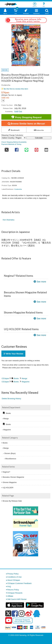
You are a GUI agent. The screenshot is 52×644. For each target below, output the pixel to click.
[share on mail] (46, 149)
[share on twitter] (7, 149)
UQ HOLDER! (8, 488)
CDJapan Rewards (15, 593)
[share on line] (27, 149)
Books (16, 378)
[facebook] (15, 613)
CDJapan (5, 378)
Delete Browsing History (11, 399)
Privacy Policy (13, 574)
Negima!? (6, 472)
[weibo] (29, 613)
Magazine (26, 382)
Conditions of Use (14, 577)
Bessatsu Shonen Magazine (13, 477)
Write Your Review (13, 354)
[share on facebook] (17, 149)
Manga (24, 378)
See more (41, 282)
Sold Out (18, 112)
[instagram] (22, 613)
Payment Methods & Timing (11, 144)
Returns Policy (13, 590)
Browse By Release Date (12, 501)
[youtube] (9, 621)
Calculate (39, 138)
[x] (8, 614)
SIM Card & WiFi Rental (17, 599)
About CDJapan (14, 580)
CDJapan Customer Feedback (19, 583)
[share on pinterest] (36, 149)
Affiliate (10, 596)
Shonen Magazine (10, 482)
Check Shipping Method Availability (14, 142)
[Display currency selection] (3, 101)
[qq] (36, 613)
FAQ (9, 587)
